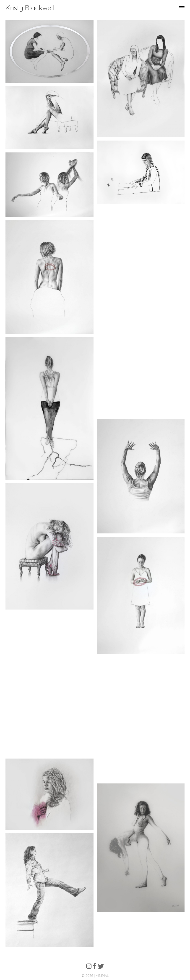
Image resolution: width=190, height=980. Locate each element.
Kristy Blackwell (30, 8)
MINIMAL (102, 976)
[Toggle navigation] (182, 8)
